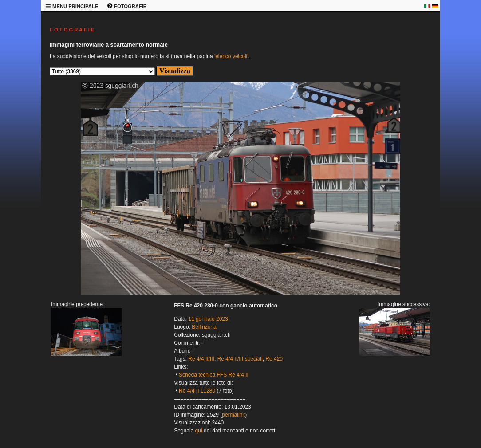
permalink (233, 415)
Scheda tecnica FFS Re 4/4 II (214, 375)
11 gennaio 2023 (208, 319)
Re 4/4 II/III (201, 359)
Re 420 (274, 359)
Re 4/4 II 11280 (197, 391)
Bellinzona (204, 327)
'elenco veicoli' (231, 56)
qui (199, 431)
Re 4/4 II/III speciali (240, 359)
